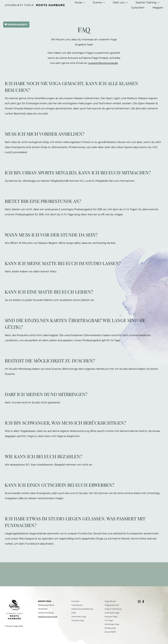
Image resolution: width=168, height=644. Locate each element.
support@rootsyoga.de (103, 63)
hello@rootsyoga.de (48, 617)
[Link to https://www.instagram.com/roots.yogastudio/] (139, 602)
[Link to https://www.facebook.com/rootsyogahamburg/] (143, 602)
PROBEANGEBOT (16, 25)
